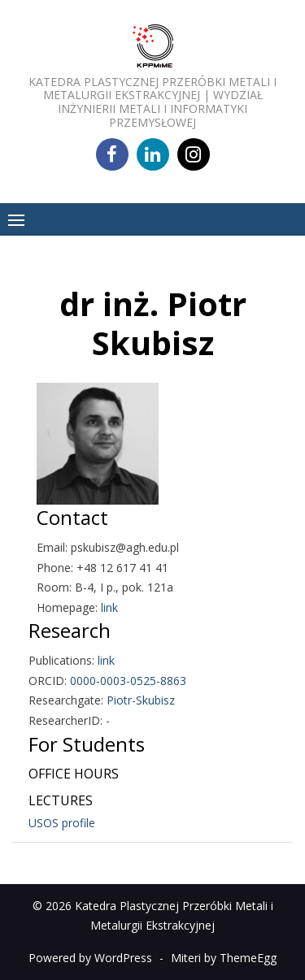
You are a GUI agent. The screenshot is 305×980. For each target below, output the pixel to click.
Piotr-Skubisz (141, 700)
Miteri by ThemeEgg (224, 958)
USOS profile (62, 823)
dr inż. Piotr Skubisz (153, 323)
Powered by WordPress (90, 958)
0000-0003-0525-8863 (128, 681)
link (109, 607)
